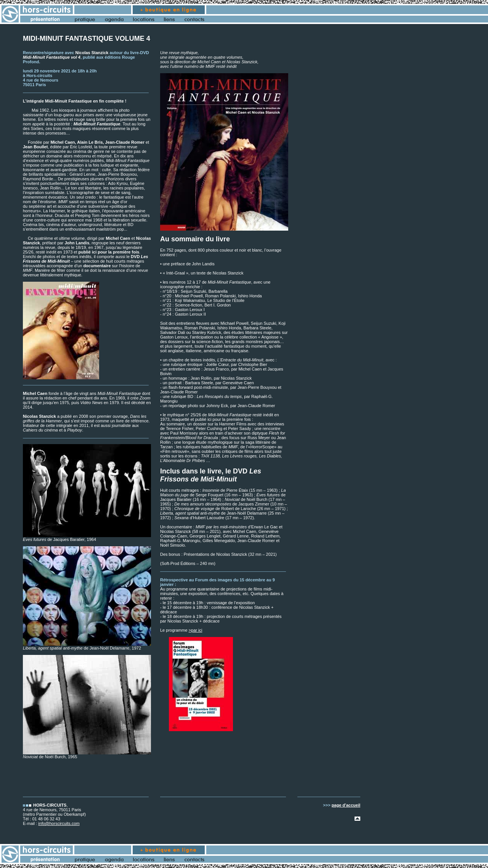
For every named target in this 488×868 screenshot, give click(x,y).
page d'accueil (346, 805)
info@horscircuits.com (59, 823)
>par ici (196, 630)
